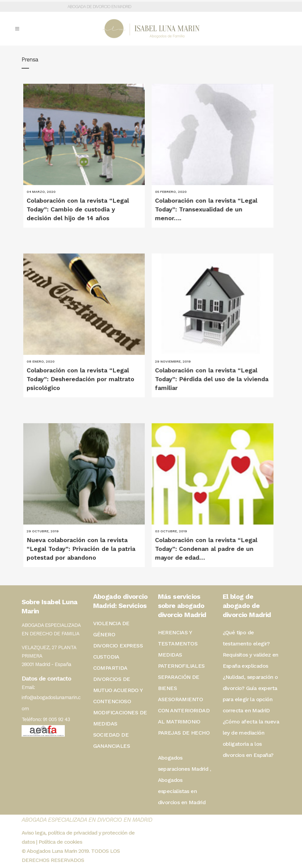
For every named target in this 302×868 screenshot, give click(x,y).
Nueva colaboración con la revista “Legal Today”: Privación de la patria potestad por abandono (81, 540)
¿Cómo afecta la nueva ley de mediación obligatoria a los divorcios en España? (251, 738)
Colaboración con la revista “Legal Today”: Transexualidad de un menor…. (203, 209)
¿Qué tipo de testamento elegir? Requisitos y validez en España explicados (251, 649)
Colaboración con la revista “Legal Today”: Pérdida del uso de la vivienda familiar (208, 375)
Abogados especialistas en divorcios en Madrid (182, 791)
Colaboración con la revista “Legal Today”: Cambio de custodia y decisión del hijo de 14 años (78, 209)
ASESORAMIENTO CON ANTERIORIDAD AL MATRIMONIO (184, 710)
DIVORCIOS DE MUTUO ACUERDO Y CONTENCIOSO (118, 690)
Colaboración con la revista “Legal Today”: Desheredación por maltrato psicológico (80, 375)
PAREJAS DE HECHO (184, 733)
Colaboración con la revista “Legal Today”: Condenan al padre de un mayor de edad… (203, 540)
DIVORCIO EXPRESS (118, 646)
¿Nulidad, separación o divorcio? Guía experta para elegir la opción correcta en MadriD (250, 694)
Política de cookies (60, 842)
